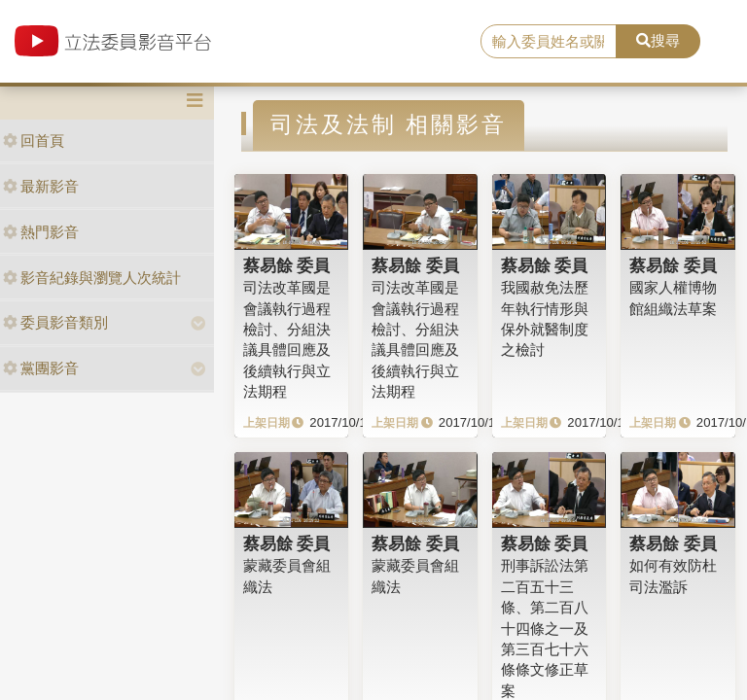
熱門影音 (41, 232)
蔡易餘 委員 (287, 265)
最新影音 (41, 186)
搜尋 (658, 40)
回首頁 (34, 140)
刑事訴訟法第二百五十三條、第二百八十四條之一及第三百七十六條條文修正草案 (545, 628)
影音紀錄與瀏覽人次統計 (92, 278)
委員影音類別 (55, 322)
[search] (549, 42)
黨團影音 (41, 368)
